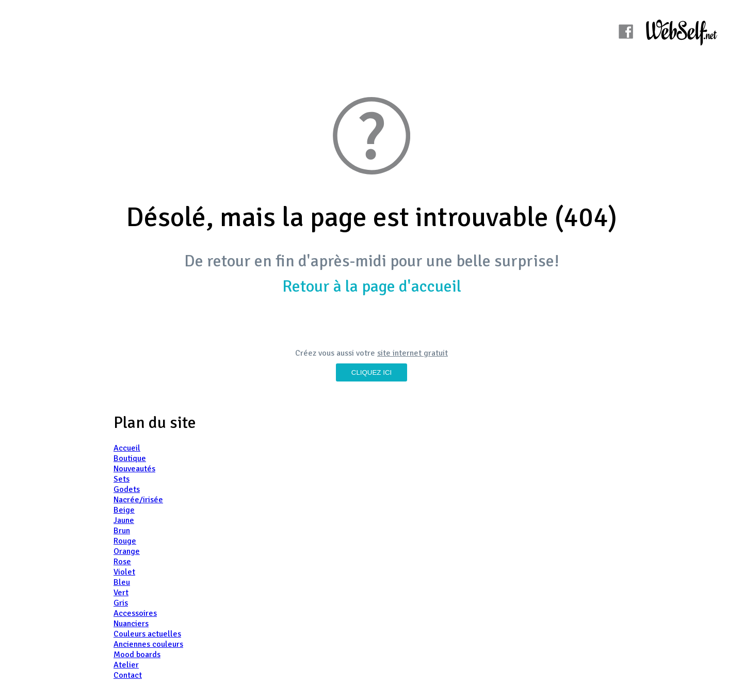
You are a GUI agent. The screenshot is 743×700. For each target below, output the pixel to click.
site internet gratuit (413, 353)
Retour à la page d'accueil (372, 286)
